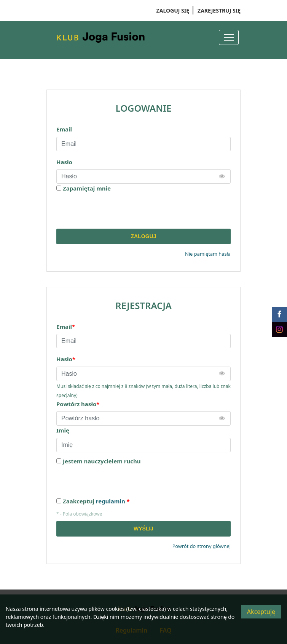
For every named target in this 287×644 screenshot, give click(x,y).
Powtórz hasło (78, 404)
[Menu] (229, 37)
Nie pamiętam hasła (208, 254)
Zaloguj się (173, 10)
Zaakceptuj (96, 501)
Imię (63, 430)
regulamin (111, 501)
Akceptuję (261, 612)
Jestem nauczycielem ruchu (102, 461)
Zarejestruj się (219, 10)
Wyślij (143, 529)
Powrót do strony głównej (202, 546)
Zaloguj (144, 236)
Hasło (64, 162)
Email (64, 129)
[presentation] (114, 211)
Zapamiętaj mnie (87, 188)
